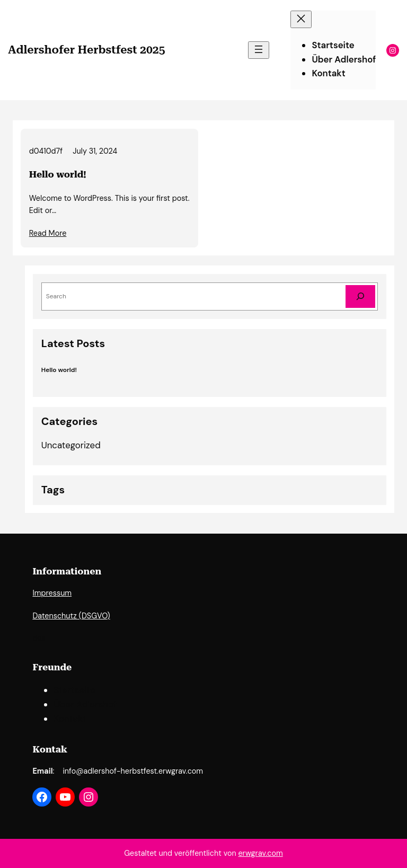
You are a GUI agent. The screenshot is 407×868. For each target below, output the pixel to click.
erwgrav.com (260, 853)
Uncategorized (71, 445)
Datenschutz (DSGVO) (71, 616)
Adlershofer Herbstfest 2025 (86, 50)
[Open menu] (259, 50)
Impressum (52, 593)
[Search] (360, 296)
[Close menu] (301, 19)
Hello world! (58, 174)
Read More (48, 233)
